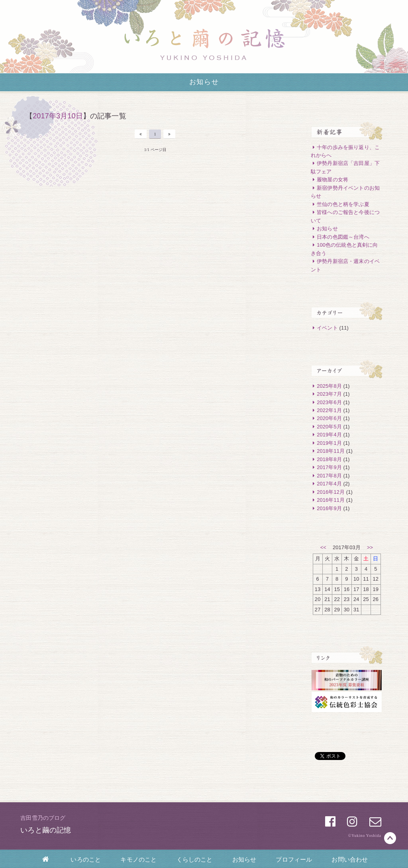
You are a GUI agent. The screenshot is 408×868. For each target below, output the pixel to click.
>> (370, 547)
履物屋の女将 (330, 180)
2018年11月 (328, 451)
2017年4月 (326, 484)
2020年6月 (326, 418)
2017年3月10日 (58, 116)
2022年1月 (326, 410)
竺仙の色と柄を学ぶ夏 (340, 204)
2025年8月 (326, 386)
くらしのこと (195, 859)
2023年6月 (326, 402)
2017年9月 (326, 467)
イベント (324, 328)
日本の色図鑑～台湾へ (340, 237)
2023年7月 (326, 394)
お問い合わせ (350, 859)
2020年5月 (326, 427)
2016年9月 (326, 508)
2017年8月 (326, 476)
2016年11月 (328, 500)
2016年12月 (328, 492)
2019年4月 (326, 435)
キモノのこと (138, 859)
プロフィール (294, 859)
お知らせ (244, 859)
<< (323, 547)
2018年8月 (326, 459)
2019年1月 (326, 443)
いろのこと (86, 859)
